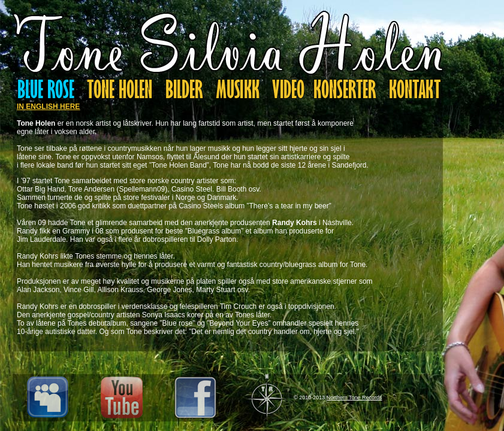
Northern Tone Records (354, 397)
